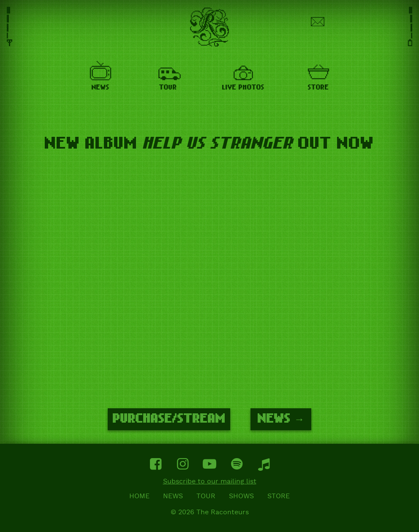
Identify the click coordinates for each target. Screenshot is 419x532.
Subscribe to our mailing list (210, 482)
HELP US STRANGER (218, 144)
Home (139, 497)
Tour (206, 497)
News (173, 497)
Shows (241, 497)
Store (279, 497)
